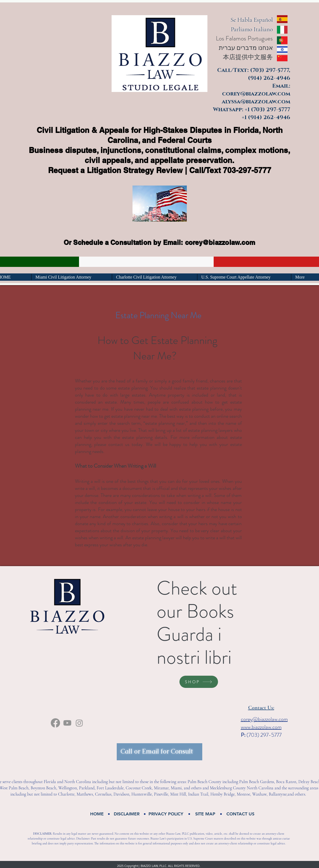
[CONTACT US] (241, 814)
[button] (127, 814)
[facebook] (55, 723)
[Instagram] (79, 723)
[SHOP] (199, 682)
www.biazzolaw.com (261, 727)
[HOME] (97, 814)
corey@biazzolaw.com (220, 242)
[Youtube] (67, 723)
